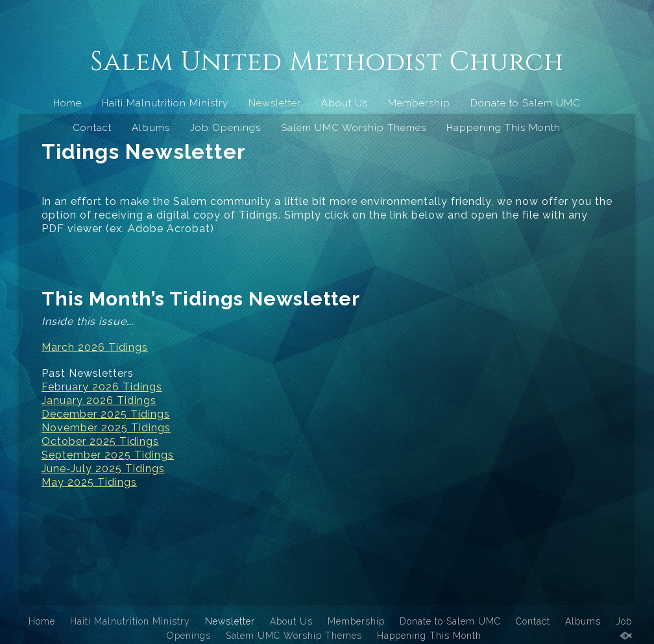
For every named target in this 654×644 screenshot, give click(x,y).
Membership (419, 103)
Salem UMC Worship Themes (354, 128)
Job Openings (225, 128)
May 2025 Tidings (89, 482)
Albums (151, 128)
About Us (345, 103)
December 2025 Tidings (106, 414)
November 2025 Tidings (106, 428)
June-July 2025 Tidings (103, 469)
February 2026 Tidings (102, 387)
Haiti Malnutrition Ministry (165, 103)
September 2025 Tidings (108, 455)
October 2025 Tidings (100, 441)
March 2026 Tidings (95, 347)
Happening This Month (503, 128)
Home (67, 103)
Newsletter (275, 103)
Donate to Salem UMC (526, 103)
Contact (92, 128)
